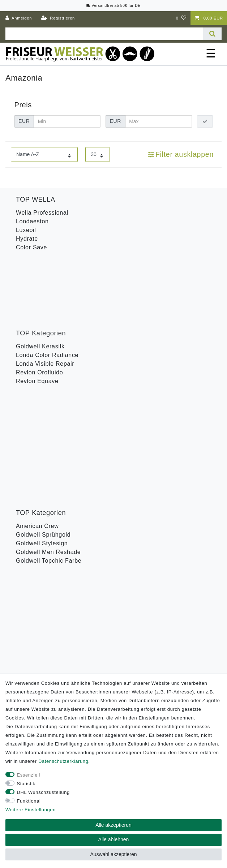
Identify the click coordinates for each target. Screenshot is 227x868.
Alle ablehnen (114, 839)
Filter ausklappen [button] (181, 154)
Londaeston (32, 221)
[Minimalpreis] (67, 121)
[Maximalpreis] (159, 121)
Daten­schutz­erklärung (63, 761)
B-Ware (26, 436)
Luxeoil (26, 230)
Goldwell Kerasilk (40, 282)
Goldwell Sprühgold (43, 354)
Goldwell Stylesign (42, 363)
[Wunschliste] (181, 18)
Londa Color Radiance (47, 290)
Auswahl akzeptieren (113, 854)
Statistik (26, 784)
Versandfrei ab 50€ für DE (113, 6)
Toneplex (29, 410)
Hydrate (27, 239)
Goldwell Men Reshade (48, 372)
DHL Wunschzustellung (43, 792)
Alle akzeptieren (113, 825)
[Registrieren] (58, 18)
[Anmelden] (19, 18)
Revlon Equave (37, 316)
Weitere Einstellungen (31, 810)
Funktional (29, 801)
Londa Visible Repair (45, 299)
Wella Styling (34, 418)
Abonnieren (157, 554)
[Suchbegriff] (104, 34)
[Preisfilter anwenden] (205, 121)
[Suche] (212, 34)
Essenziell (29, 775)
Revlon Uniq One (40, 427)
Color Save (31, 247)
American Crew (37, 346)
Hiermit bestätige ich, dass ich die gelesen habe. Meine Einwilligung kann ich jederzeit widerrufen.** (116, 530)
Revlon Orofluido (39, 308)
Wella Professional (42, 213)
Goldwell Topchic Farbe (49, 380)
